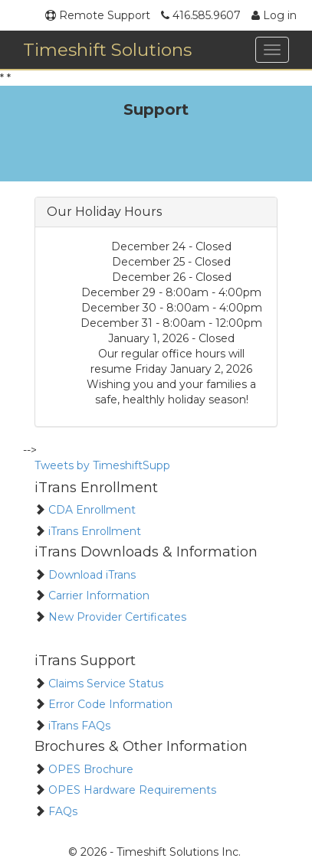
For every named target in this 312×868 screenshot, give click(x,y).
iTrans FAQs (78, 726)
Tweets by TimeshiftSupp (102, 465)
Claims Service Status (104, 684)
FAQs (61, 811)
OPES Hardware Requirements (131, 790)
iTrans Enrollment (93, 531)
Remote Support (98, 15)
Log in (274, 15)
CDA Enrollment (90, 510)
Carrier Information (97, 596)
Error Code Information (109, 704)
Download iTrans (90, 575)
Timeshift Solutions (107, 50)
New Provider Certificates (116, 617)
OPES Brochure (89, 769)
